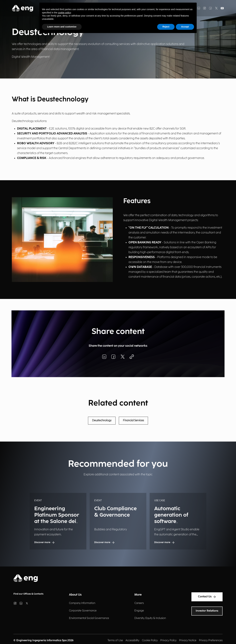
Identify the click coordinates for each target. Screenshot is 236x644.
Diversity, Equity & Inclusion (150, 618)
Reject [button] (166, 27)
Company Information (82, 603)
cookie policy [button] (64, 13)
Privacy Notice (188, 640)
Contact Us (207, 597)
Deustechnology (102, 421)
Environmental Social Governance (89, 618)
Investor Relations (207, 611)
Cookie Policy (150, 640)
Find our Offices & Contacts (28, 594)
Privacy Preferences (211, 640)
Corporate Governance (83, 611)
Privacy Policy (168, 640)
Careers (139, 603)
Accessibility (132, 640)
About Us (75, 595)
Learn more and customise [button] (62, 27)
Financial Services (133, 421)
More (138, 595)
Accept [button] (185, 27)
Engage (139, 611)
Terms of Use (115, 640)
